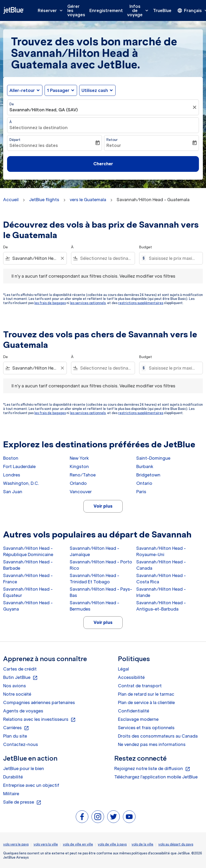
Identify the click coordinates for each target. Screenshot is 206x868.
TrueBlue (162, 10)
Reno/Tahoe (83, 475)
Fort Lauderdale (19, 466)
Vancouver (81, 492)
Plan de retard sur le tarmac (146, 694)
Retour (112, 140)
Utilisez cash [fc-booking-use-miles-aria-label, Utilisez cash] (95, 90)
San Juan (13, 492)
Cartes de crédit (20, 669)
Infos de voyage (139, 10)
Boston (11, 458)
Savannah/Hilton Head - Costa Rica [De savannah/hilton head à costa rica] (161, 579)
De (12, 104)
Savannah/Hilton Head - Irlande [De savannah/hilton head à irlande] (161, 592)
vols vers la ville (46, 844)
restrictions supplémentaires (141, 303)
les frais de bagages (50, 303)
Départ (15, 140)
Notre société (17, 694)
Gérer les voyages (76, 10)
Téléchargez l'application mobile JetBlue (156, 777)
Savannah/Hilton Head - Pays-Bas (101, 592)
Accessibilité (131, 677)
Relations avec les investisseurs (39, 719)
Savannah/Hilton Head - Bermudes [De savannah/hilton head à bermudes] (94, 606)
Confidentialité (134, 711)
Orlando (78, 483)
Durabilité (13, 777)
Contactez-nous (21, 744)
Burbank (145, 466)
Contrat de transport (140, 686)
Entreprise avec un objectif (31, 785)
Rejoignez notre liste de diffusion (152, 769)
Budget (146, 247)
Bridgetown (148, 475)
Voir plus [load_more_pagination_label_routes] (103, 506)
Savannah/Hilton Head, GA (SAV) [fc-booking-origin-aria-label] (44, 110)
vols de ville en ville (78, 844)
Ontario (144, 483)
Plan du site (15, 736)
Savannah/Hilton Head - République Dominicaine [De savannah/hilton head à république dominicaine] (28, 551)
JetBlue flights (44, 200)
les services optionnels (88, 303)
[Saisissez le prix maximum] (173, 258)
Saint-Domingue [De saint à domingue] (153, 458)
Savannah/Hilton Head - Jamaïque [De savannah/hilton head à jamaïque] (94, 551)
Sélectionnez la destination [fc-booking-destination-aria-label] (39, 128)
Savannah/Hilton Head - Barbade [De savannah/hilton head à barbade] (28, 565)
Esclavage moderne (138, 719)
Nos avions (15, 686)
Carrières (16, 728)
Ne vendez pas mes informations (152, 744)
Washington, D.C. (21, 483)
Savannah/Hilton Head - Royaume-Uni (161, 551)
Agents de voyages (23, 711)
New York (79, 458)
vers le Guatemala (88, 200)
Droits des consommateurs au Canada (158, 736)
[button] (61, 90)
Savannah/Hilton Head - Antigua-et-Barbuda (161, 606)
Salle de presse (22, 802)
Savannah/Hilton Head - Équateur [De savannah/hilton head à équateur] (28, 592)
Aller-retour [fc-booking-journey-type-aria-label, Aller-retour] (22, 90)
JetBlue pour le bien (24, 768)
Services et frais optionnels (146, 728)
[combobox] (35, 258)
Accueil (11, 200)
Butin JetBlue (20, 678)
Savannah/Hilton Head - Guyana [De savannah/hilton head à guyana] (28, 606)
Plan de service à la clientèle (146, 702)
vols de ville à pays (112, 844)
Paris (141, 492)
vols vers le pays (16, 844)
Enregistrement (106, 10)
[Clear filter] (62, 258)
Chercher (103, 164)
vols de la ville (142, 844)
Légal (123, 669)
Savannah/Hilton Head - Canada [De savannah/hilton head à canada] (161, 565)
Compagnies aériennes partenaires (39, 702)
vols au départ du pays (176, 844)
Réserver (51, 10)
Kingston (79, 466)
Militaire (11, 794)
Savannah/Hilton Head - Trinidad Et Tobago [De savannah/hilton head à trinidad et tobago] (94, 579)
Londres (12, 475)
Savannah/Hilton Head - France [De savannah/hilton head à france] (28, 579)
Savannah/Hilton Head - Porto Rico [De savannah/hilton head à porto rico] (101, 565)
